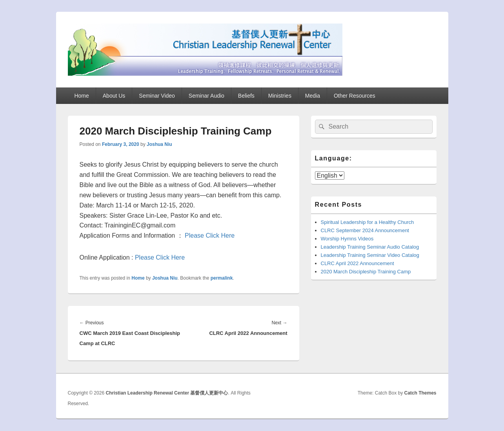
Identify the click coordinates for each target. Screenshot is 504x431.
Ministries (280, 96)
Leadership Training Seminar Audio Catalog (370, 247)
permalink (222, 278)
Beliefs (246, 96)
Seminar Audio (207, 96)
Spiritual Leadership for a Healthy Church (368, 222)
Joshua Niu (159, 144)
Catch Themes (420, 393)
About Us (114, 96)
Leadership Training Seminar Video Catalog (370, 255)
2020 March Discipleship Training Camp (366, 272)
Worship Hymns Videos (347, 239)
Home (81, 96)
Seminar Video (157, 96)
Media (313, 96)
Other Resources (355, 96)
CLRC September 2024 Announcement (365, 230)
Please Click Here (210, 236)
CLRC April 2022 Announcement (358, 263)
